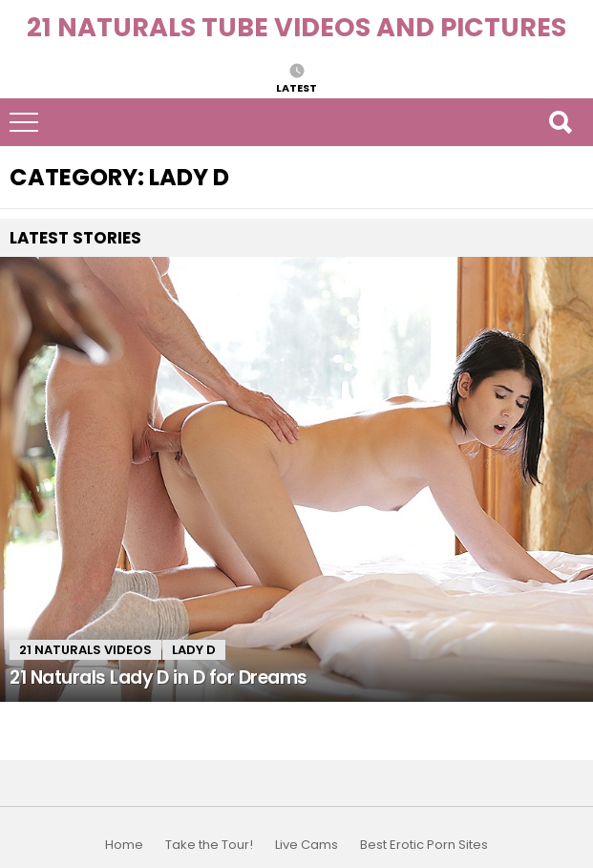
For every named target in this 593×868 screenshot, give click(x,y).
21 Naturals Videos (85, 650)
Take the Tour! (209, 845)
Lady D (194, 650)
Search (560, 122)
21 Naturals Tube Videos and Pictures (296, 27)
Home (124, 845)
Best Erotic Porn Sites (424, 845)
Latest (296, 87)
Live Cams (307, 845)
